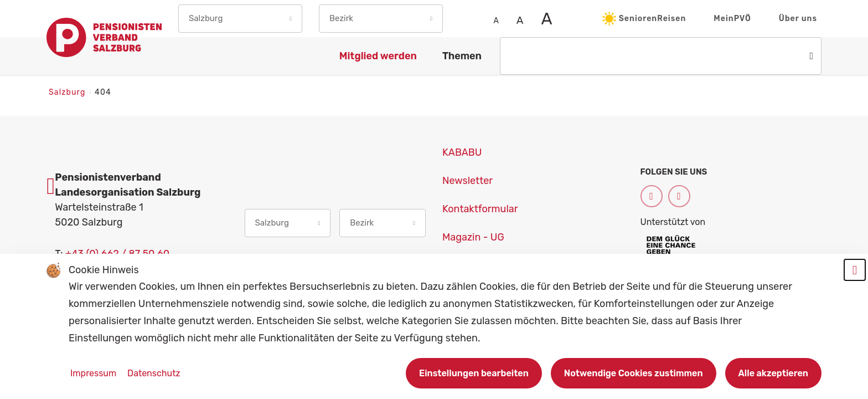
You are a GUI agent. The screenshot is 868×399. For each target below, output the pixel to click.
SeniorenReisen (644, 19)
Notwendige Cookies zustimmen (634, 373)
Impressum (94, 373)
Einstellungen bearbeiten (474, 373)
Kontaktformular (480, 209)
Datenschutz (154, 373)
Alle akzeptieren (773, 373)
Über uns (798, 19)
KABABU (462, 152)
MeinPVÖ (732, 19)
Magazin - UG (473, 237)
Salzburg (68, 92)
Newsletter (467, 181)
